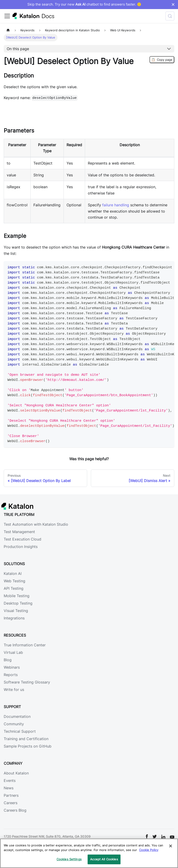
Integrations (14, 618)
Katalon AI (13, 573)
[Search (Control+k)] (170, 16)
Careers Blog (15, 810)
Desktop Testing (18, 603)
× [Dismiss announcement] (173, 4)
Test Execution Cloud (22, 539)
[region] (89, 853)
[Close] (171, 846)
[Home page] (8, 30)
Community (14, 724)
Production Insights (21, 547)
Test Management (19, 532)
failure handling (116, 205)
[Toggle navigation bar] (7, 16)
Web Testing (14, 581)
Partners (11, 795)
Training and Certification (26, 739)
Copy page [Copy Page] (162, 60)
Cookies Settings (69, 859)
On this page (18, 49)
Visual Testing (16, 611)
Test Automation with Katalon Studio (36, 524)
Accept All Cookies (104, 859)
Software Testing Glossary (27, 682)
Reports (11, 675)
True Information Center (25, 645)
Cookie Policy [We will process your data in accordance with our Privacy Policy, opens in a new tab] (149, 850)
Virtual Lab (13, 652)
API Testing (14, 588)
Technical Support (20, 731)
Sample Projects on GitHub (28, 746)
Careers (11, 803)
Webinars (12, 667)
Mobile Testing (17, 596)
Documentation (17, 716)
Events (10, 781)
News (9, 788)
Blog (8, 660)
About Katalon (16, 773)
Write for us (14, 690)
